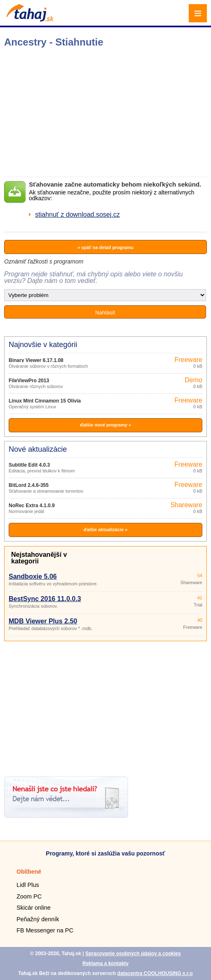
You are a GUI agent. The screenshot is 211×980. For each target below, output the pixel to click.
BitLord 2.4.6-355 (29, 485)
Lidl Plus (28, 885)
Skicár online (33, 908)
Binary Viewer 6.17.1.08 (36, 360)
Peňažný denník (38, 919)
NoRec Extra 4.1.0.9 (32, 506)
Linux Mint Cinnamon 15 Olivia (45, 401)
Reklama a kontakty (105, 963)
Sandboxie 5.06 (33, 576)
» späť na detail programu (105, 247)
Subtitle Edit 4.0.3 (29, 465)
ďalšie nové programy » (105, 425)
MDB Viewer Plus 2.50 (43, 621)
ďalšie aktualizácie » (105, 530)
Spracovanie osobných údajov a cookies (133, 954)
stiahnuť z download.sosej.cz (77, 214)
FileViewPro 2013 (29, 381)
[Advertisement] (105, 706)
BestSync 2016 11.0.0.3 (45, 599)
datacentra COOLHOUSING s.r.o (155, 973)
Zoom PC (29, 896)
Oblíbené (29, 872)
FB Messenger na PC (45, 930)
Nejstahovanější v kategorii (39, 558)
